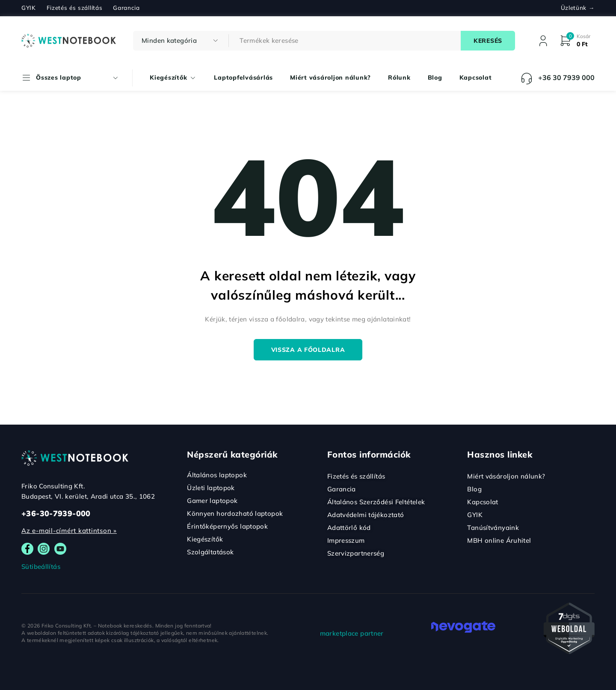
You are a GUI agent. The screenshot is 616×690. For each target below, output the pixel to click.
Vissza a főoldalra (308, 350)
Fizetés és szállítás (75, 8)
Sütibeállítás (41, 567)
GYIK (29, 8)
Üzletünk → (578, 8)
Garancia (126, 8)
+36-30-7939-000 (56, 513)
